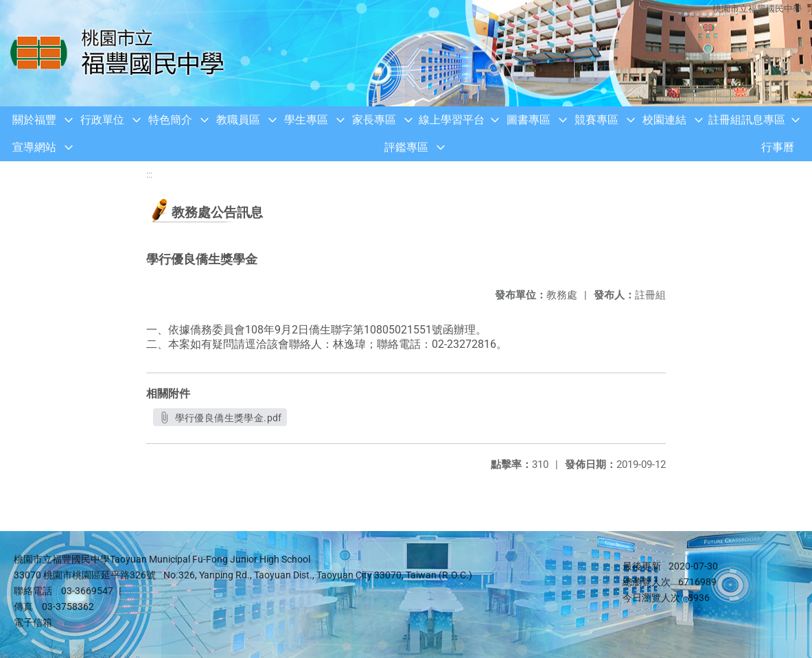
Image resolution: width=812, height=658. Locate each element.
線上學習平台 (452, 120)
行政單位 (102, 120)
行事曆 (778, 147)
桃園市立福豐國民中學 (757, 9)
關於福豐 (34, 120)
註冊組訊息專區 (747, 120)
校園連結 (664, 120)
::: (149, 175)
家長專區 (374, 120)
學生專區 (306, 120)
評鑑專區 (406, 147)
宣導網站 (34, 147)
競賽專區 (596, 120)
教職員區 (238, 120)
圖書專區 (529, 120)
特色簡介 (170, 120)
